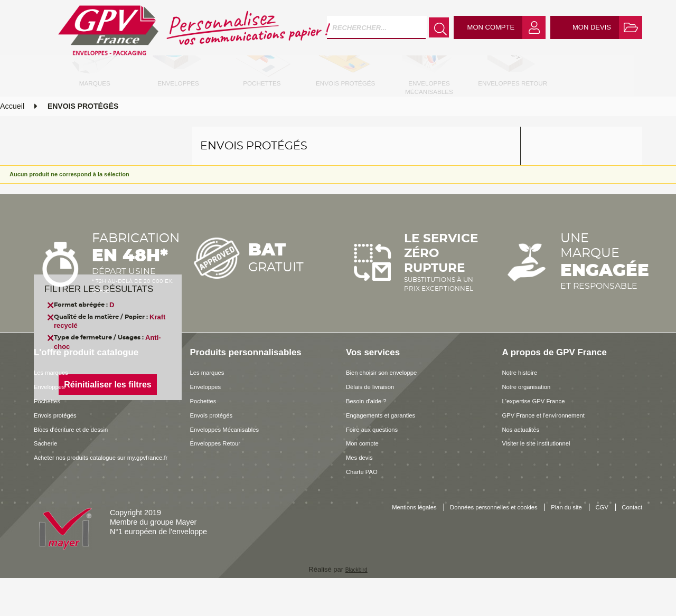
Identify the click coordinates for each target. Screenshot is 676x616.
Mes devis (363, 495)
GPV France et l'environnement (555, 453)
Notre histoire (525, 410)
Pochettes (51, 439)
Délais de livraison (377, 424)
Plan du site (593, 546)
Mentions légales (406, 546)
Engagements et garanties (390, 453)
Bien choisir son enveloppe (391, 410)
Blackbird (356, 607)
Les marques (56, 410)
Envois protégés (61, 453)
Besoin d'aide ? (372, 439)
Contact (629, 556)
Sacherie (49, 481)
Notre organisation (533, 424)
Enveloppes (54, 424)
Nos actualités (526, 467)
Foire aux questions (379, 467)
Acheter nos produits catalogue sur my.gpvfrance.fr (86, 500)
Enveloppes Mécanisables (234, 467)
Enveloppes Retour (222, 481)
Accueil (12, 144)
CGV (634, 546)
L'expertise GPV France (542, 439)
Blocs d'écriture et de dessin (81, 467)
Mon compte (367, 481)
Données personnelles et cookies (504, 546)
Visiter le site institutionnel (546, 481)
